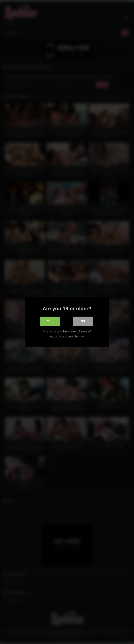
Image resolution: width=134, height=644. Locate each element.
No (83, 321)
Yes (50, 321)
